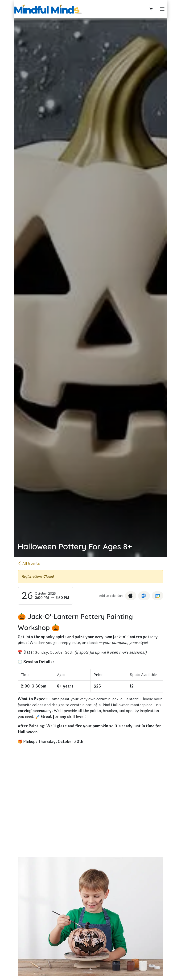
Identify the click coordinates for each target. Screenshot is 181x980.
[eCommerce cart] (151, 9)
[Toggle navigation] (162, 9)
